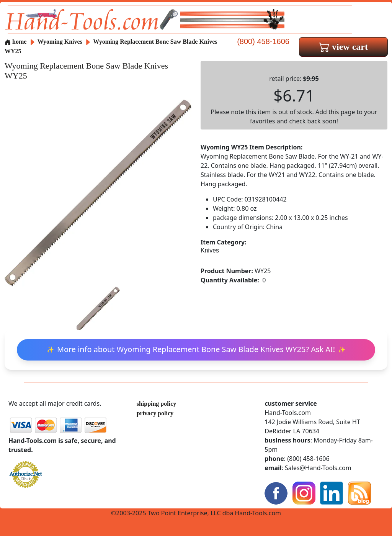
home (16, 42)
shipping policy (157, 404)
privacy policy (155, 413)
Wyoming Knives (60, 42)
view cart (343, 47)
